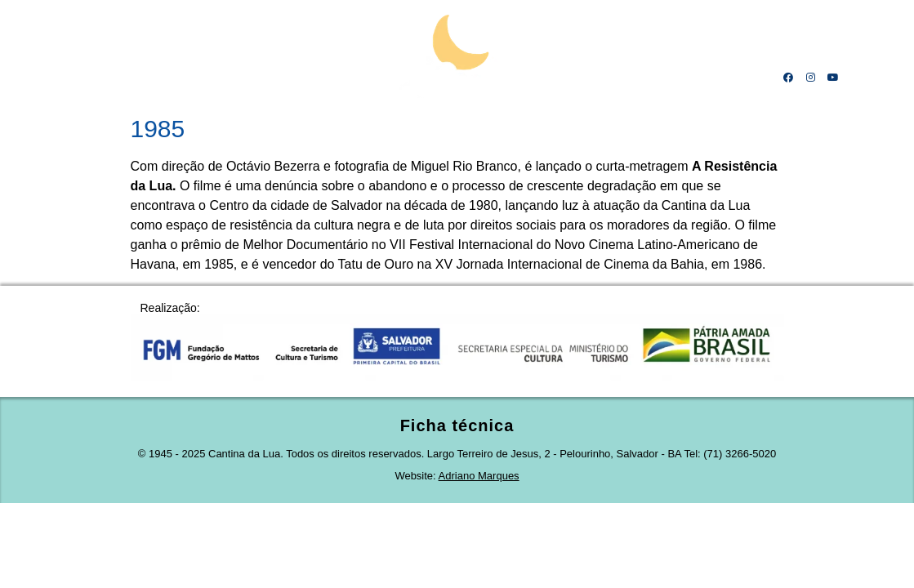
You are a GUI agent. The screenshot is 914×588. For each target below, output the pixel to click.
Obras (536, 78)
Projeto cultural (341, 78)
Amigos (669, 78)
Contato (736, 78)
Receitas (602, 78)
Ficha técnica (457, 425)
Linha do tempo (237, 78)
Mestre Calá (148, 78)
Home (85, 78)
